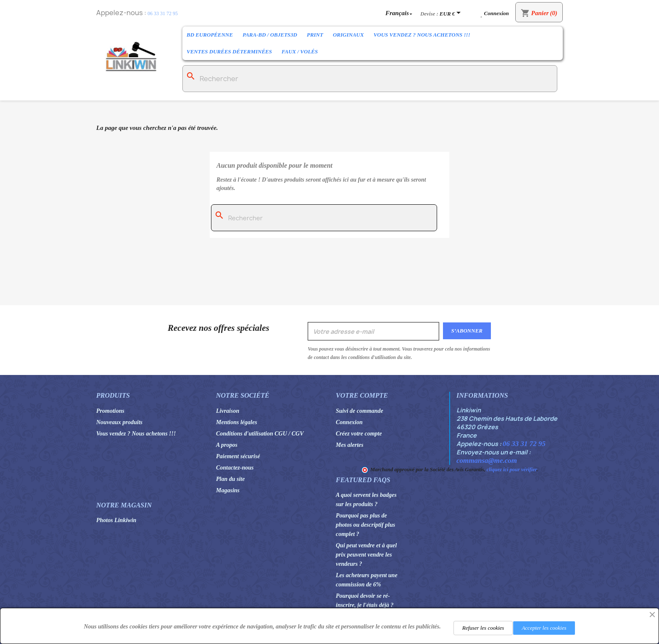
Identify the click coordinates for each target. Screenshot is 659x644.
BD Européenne (210, 35)
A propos (227, 445)
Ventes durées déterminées (229, 51)
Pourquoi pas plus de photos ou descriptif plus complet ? (365, 525)
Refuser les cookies (483, 628)
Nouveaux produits (119, 422)
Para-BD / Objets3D (270, 35)
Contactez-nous (235, 468)
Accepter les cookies (544, 628)
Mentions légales (237, 422)
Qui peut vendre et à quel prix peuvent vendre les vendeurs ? (366, 555)
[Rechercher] (370, 79)
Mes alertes (350, 445)
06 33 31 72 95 (163, 13)
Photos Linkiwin (116, 520)
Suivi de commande (360, 411)
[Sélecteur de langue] (400, 13)
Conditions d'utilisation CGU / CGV (260, 434)
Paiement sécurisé (238, 456)
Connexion (349, 422)
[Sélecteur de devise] (452, 13)
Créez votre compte (359, 434)
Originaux (348, 35)
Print (315, 35)
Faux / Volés (300, 51)
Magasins (228, 490)
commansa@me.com (487, 461)
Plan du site (230, 479)
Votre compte (362, 395)
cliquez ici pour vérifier (512, 470)
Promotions (110, 411)
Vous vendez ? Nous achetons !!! (422, 35)
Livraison (228, 411)
